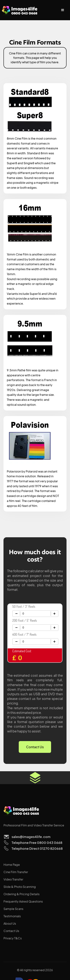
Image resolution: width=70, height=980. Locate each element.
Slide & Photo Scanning (20, 887)
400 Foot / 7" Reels (24, 634)
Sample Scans (13, 909)
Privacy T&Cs (13, 938)
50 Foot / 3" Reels (24, 606)
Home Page (12, 865)
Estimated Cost (22, 651)
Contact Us (35, 747)
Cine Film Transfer (16, 872)
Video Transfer (13, 879)
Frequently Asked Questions (23, 901)
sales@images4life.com (31, 837)
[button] (63, 10)
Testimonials (12, 916)
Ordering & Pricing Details (21, 894)
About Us (10, 923)
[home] (20, 10)
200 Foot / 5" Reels (25, 620)
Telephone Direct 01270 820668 (37, 848)
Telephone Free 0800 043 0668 (37, 843)
